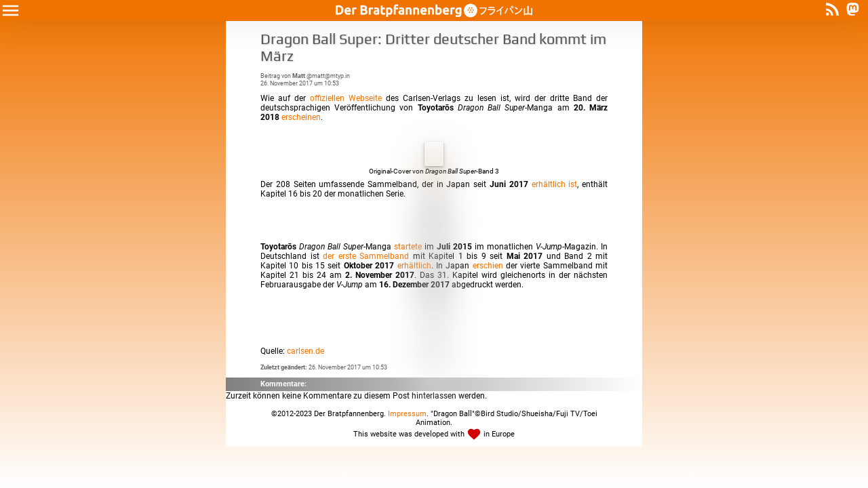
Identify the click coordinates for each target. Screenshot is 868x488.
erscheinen (301, 117)
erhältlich (414, 266)
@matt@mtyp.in (321, 76)
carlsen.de (305, 351)
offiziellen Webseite (346, 98)
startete (408, 247)
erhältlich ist (555, 184)
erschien (488, 266)
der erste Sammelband (366, 256)
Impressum (407, 414)
